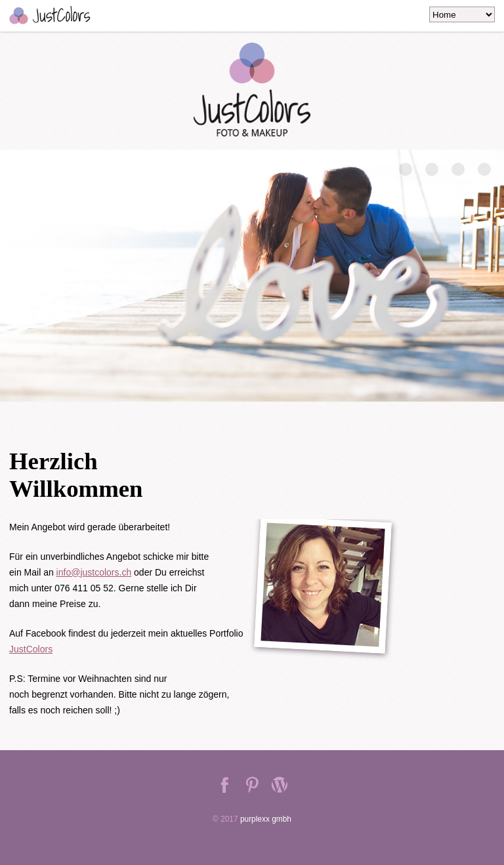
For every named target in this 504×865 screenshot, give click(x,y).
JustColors (31, 649)
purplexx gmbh (266, 819)
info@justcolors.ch (94, 572)
